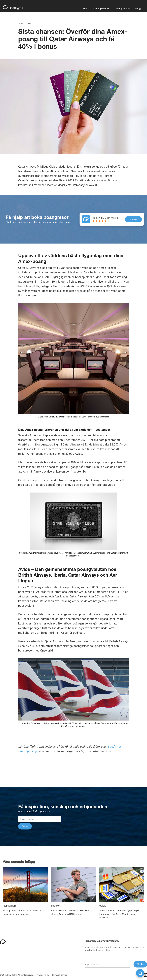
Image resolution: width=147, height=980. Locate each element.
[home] (14, 7)
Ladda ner (133, 219)
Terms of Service (60, 975)
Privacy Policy (43, 975)
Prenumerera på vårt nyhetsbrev (102, 941)
